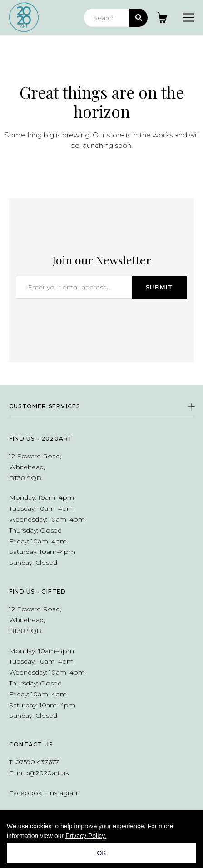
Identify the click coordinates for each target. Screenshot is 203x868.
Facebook (25, 793)
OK (101, 853)
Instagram (64, 793)
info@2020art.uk (43, 773)
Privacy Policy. (86, 836)
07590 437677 (37, 762)
